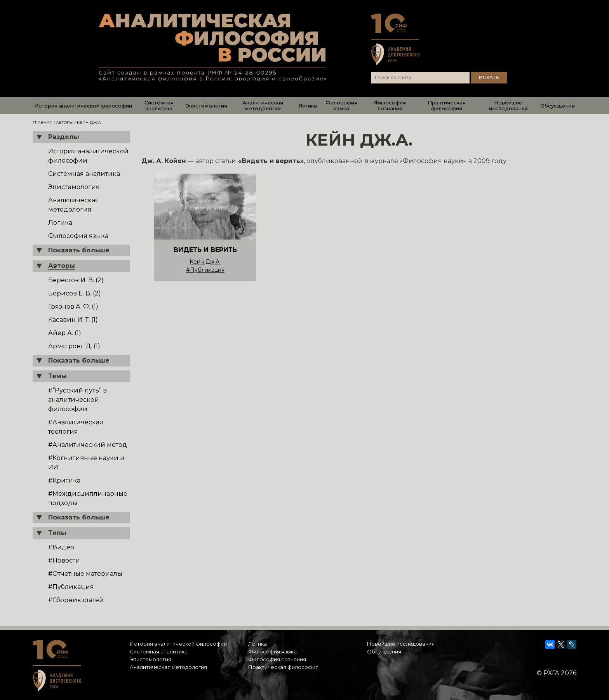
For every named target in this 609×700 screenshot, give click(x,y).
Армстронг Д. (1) (74, 346)
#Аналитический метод (88, 445)
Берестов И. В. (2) (76, 280)
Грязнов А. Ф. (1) (73, 307)
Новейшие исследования (508, 105)
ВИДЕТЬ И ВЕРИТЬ (205, 250)
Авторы (65, 122)
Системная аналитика (159, 105)
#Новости (64, 560)
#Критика (64, 480)
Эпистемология (206, 106)
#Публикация (71, 587)
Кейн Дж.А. (205, 262)
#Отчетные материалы (85, 574)
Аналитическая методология (263, 105)
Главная (43, 122)
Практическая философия (447, 105)
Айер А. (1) (65, 333)
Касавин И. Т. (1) (73, 320)
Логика (308, 106)
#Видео (61, 547)
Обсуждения (558, 106)
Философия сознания (390, 105)
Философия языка (341, 105)
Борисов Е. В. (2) (75, 293)
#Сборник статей (76, 600)
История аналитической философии (83, 106)
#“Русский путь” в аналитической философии (77, 400)
